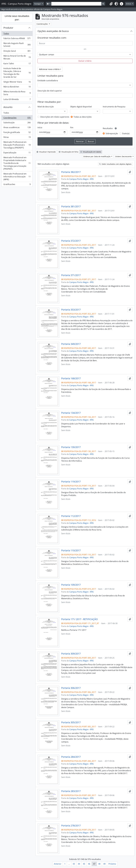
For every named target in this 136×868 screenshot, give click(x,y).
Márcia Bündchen (17, 87)
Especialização (17, 153)
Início (40, 128)
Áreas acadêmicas (17, 128)
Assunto (8, 107)
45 (84, 864)
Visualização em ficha (69, 152)
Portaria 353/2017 (71, 310)
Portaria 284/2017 (71, 757)
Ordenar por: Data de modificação (97, 156)
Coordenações (17, 118)
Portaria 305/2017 (71, 722)
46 (89, 864)
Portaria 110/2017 (71, 550)
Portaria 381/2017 (71, 206)
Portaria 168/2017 (71, 378)
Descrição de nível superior (50, 91)
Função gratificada (17, 133)
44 (79, 864)
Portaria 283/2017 (71, 791)
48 (99, 864)
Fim (72, 128)
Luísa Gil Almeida (17, 100)
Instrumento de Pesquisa (114, 107)
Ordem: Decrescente (124, 156)
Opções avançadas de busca (53, 31)
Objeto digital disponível (81, 107)
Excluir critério (85, 61)
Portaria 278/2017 (71, 826)
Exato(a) (126, 133)
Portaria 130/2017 (71, 447)
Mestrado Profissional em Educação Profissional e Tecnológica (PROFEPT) (17, 145)
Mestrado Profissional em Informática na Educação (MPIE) (17, 177)
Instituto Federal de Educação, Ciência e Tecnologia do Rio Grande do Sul (17, 73)
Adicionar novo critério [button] (49, 69)
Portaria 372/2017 (71, 241)
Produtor (8, 28)
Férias (17, 138)
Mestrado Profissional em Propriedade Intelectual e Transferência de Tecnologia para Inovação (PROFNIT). (17, 163)
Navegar (38, 4)
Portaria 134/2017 (71, 413)
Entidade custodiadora (48, 81)
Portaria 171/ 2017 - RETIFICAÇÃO (80, 619)
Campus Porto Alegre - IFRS (81, 179)
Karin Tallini (17, 64)
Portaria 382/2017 (71, 172)
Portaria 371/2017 (71, 275)
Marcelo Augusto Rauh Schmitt (17, 45)
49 (104, 864)
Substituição (17, 123)
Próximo (112, 864)
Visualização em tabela (91, 152)
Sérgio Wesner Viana (17, 82)
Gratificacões (17, 185)
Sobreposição (112, 133)
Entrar (129, 4)
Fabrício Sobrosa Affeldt (17, 39)
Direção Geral (17, 51)
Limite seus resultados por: (17, 18)
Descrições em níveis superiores (55, 117)
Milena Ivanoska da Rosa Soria (17, 93)
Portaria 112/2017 (71, 516)
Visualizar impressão (46, 152)
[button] (111, 4)
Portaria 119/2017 (71, 482)
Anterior (58, 864)
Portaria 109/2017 (71, 585)
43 (74, 864)
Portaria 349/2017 (71, 344)
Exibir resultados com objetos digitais (115, 164)
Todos (6, 33)
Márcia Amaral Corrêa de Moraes (17, 57)
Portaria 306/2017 (71, 688)
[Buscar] (85, 43)
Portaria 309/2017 (71, 654)
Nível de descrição (46, 107)
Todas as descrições (83, 117)
